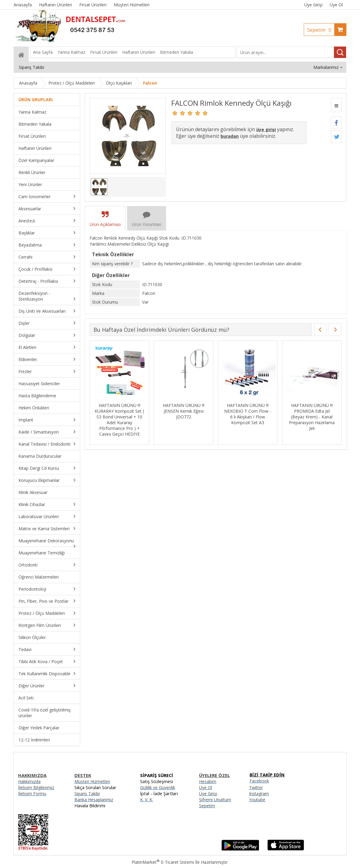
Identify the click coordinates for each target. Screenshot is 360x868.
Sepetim (321, 30)
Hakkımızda (29, 781)
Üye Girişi (313, 5)
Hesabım (208, 781)
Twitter (256, 787)
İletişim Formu (32, 794)
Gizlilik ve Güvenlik (158, 787)
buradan (230, 136)
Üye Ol (336, 5)
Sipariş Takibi (87, 794)
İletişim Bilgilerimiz (36, 787)
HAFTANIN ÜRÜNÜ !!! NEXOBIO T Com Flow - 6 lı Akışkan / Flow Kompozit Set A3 (248, 414)
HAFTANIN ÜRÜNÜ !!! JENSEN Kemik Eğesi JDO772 (184, 411)
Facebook (259, 781)
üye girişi (266, 129)
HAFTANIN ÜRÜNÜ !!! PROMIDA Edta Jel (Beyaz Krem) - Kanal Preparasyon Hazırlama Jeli (312, 417)
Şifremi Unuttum (215, 800)
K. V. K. (147, 800)
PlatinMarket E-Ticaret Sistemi (163, 862)
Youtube (257, 800)
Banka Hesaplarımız (94, 800)
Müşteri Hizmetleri (92, 781)
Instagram (259, 794)
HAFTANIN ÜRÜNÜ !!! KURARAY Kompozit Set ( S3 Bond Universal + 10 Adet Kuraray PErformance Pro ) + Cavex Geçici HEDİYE (119, 420)
